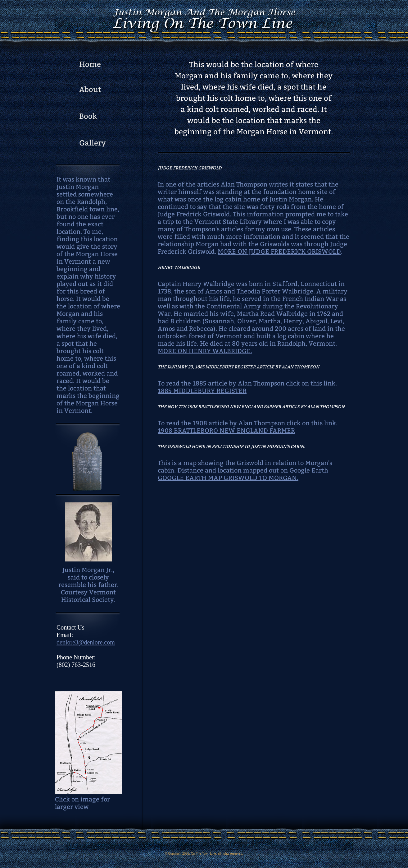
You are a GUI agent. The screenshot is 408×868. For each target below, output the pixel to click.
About (90, 90)
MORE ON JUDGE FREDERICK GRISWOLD (279, 252)
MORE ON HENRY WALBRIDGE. (205, 351)
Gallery (93, 143)
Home (90, 64)
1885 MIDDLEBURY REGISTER (202, 391)
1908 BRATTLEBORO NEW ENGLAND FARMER (226, 431)
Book (88, 116)
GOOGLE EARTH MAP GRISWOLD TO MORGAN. (228, 478)
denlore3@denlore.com (86, 642)
